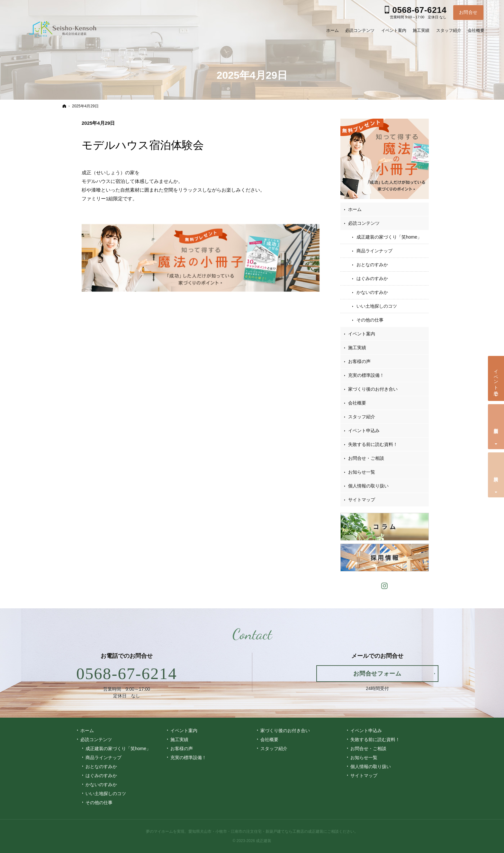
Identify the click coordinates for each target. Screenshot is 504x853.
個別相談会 (496, 425)
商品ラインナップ (374, 251)
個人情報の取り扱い (368, 486)
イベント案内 (362, 334)
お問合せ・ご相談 (366, 458)
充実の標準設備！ (366, 375)
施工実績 (357, 348)
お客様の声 (359, 361)
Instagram (385, 585)
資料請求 (496, 474)
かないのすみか (372, 292)
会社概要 (357, 403)
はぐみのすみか (372, 278)
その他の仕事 (370, 320)
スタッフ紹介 (362, 417)
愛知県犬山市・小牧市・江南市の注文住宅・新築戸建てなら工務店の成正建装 (256, 831)
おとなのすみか (372, 265)
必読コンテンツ (364, 223)
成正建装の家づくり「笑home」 (389, 237)
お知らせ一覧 (362, 472)
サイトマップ (362, 500)
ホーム (355, 209)
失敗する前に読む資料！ (373, 444)
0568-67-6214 (127, 674)
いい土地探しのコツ (377, 306)
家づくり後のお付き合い (373, 389)
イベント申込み (364, 431)
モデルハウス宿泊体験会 (143, 145)
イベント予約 (496, 377)
